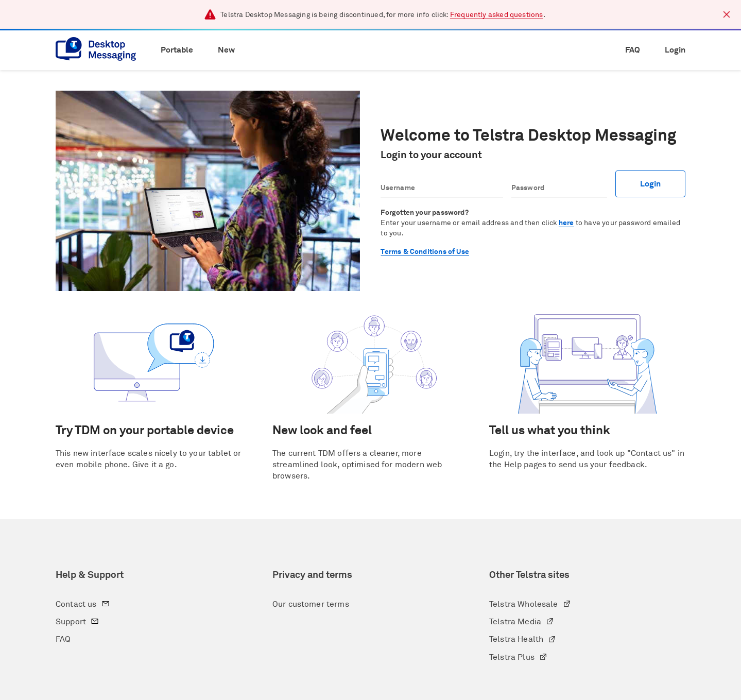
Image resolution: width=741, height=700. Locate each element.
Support (79, 623)
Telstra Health (525, 641)
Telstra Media (524, 623)
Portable (177, 50)
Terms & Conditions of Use (425, 252)
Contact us (85, 605)
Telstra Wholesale (532, 605)
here (566, 223)
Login (675, 50)
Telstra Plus (520, 659)
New (226, 50)
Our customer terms (311, 604)
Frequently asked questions (497, 15)
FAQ (633, 50)
